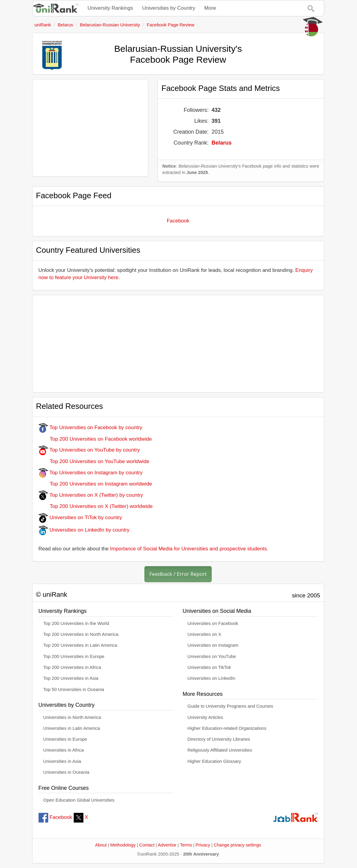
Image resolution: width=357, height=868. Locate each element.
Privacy (203, 845)
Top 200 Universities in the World (76, 623)
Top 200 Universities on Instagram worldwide (95, 484)
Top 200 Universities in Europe (74, 656)
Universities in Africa (64, 750)
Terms (186, 845)
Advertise (167, 845)
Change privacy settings (237, 845)
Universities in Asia (62, 761)
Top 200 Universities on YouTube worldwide (94, 461)
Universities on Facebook (213, 623)
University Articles (205, 717)
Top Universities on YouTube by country (89, 450)
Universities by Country (169, 8)
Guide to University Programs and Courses (230, 706)
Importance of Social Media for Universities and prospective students (189, 549)
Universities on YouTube (212, 656)
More (210, 8)
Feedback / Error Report (178, 574)
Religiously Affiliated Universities (220, 750)
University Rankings (110, 8)
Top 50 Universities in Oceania (74, 689)
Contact (147, 845)
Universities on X (204, 634)
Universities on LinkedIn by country (84, 530)
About (101, 845)
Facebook (178, 221)
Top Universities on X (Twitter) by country (91, 495)
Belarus (221, 143)
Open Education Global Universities (79, 800)
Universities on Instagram (213, 645)
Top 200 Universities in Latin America (80, 645)
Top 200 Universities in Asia (71, 678)
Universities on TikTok (209, 667)
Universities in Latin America (72, 728)
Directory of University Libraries (219, 739)
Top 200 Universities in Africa (72, 667)
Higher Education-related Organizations (227, 728)
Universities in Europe (65, 739)
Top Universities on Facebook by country (91, 427)
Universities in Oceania (66, 772)
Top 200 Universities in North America (81, 634)
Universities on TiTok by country (80, 517)
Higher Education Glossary (214, 761)
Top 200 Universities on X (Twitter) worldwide (96, 506)
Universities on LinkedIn (211, 678)
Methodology (123, 845)
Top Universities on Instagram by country (91, 473)
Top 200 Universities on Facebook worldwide (95, 439)
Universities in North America (72, 717)
